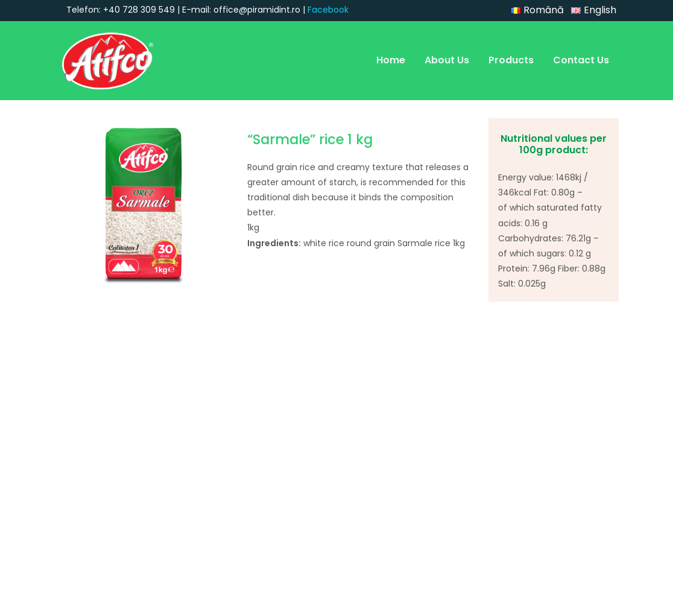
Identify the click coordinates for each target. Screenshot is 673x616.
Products (511, 60)
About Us (447, 60)
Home (391, 60)
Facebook (328, 10)
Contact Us (581, 60)
